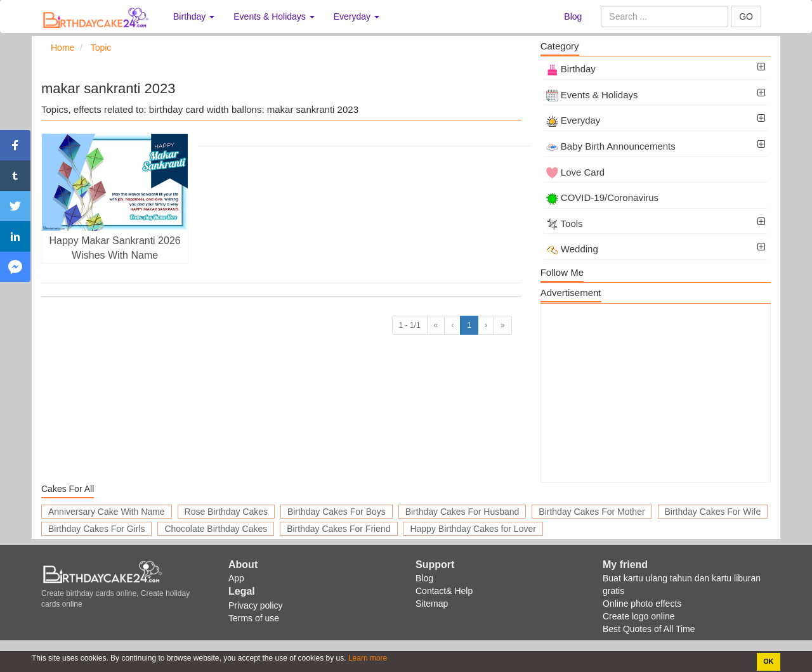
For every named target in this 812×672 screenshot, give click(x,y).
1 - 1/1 (410, 325)
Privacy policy (256, 605)
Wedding (572, 249)
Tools (565, 223)
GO (746, 16)
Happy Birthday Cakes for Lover (473, 529)
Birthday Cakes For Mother (592, 512)
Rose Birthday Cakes (226, 512)
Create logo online (639, 616)
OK (768, 661)
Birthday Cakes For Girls (96, 529)
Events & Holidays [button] (274, 16)
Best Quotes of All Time (649, 629)
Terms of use (254, 618)
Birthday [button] (194, 16)
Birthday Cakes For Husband (462, 512)
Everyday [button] (357, 16)
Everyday (573, 120)
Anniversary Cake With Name (107, 512)
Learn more (367, 658)
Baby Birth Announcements (611, 146)
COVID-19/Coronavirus (602, 197)
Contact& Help (444, 591)
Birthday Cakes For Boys (337, 512)
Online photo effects (642, 604)
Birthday (571, 69)
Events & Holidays (592, 95)
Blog (573, 16)
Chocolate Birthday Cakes (216, 529)
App (236, 578)
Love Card (575, 172)
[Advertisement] (656, 393)
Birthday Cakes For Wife (713, 512)
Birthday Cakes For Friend (338, 529)
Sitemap (432, 604)
